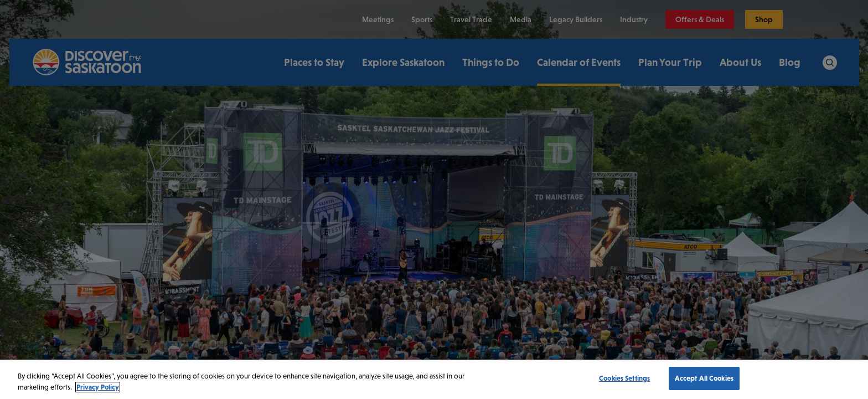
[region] (434, 379)
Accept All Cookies (704, 378)
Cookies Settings (624, 378)
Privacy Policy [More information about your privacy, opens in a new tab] (98, 387)
